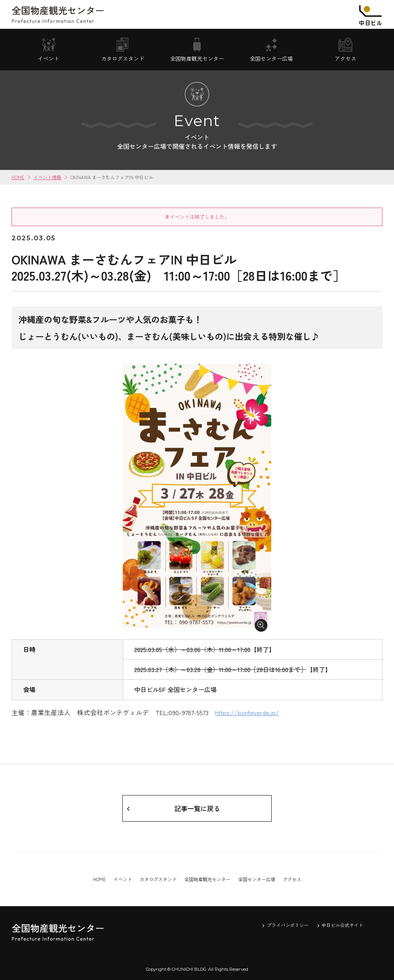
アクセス (292, 879)
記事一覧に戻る (197, 807)
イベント (123, 879)
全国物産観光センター (207, 879)
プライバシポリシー (288, 925)
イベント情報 (47, 177)
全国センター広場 (257, 879)
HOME (18, 177)
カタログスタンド (158, 879)
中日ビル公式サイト (342, 925)
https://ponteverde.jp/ (248, 711)
